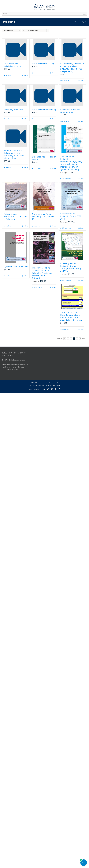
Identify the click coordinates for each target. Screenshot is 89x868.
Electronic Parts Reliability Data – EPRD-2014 (71, 216)
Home (72, 22)
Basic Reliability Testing (43, 64)
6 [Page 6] (80, 338)
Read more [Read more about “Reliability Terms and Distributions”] (65, 121)
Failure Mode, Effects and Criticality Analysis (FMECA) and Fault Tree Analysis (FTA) (72, 68)
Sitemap (58, 385)
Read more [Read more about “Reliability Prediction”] (9, 119)
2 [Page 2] (68, 338)
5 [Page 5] (77, 338)
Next (84, 338)
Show (33, 31)
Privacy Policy (40, 385)
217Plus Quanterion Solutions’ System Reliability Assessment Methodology (14, 154)
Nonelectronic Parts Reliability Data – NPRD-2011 (43, 217)
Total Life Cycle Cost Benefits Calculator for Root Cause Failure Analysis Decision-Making (72, 316)
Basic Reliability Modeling (44, 110)
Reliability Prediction (14, 110)
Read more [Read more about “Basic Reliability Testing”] (37, 73)
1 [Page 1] (65, 338)
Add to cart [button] (37, 169)
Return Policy (50, 385)
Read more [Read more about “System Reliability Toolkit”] (9, 276)
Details (26, 76)
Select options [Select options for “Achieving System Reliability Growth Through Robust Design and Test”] (66, 280)
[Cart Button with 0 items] (84, 863)
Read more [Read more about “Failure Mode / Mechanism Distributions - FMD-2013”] (9, 226)
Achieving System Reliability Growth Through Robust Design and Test (71, 267)
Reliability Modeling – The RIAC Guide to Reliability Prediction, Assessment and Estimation (42, 273)
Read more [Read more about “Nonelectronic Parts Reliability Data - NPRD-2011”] (37, 226)
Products (78, 22)
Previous (59, 338)
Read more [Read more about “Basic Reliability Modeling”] (37, 119)
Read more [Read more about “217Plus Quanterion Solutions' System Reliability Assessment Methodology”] (9, 167)
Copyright (32, 385)
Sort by (8, 31)
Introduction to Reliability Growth (12, 65)
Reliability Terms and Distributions (70, 111)
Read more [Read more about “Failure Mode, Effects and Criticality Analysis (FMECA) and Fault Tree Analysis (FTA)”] (65, 81)
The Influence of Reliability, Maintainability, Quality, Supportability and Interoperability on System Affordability (71, 163)
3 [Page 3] (71, 338)
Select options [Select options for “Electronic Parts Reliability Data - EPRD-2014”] (66, 228)
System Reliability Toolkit (16, 267)
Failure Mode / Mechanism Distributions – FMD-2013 (16, 217)
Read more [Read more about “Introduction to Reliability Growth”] (9, 76)
